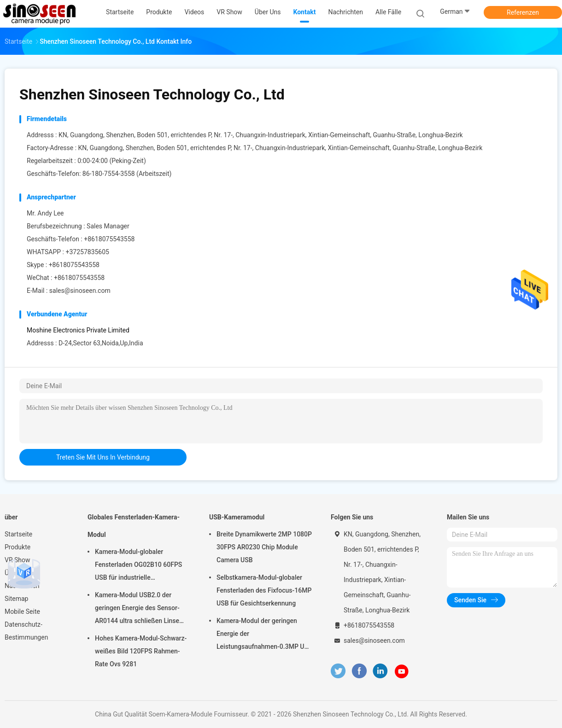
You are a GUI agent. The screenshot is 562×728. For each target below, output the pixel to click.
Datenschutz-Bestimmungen (26, 631)
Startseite (18, 534)
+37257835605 (87, 252)
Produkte (18, 547)
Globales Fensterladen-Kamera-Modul (134, 526)
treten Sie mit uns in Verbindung (103, 457)
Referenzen (523, 12)
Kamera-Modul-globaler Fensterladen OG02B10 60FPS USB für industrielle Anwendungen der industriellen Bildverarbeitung (140, 566)
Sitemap (16, 599)
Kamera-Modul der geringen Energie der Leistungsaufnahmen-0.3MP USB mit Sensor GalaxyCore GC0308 (264, 635)
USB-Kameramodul (237, 517)
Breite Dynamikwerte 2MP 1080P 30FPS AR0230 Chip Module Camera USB (264, 547)
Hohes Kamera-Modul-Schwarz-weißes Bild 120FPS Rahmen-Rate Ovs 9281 (141, 651)
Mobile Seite (22, 612)
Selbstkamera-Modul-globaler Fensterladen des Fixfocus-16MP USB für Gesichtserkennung (264, 590)
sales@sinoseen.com (80, 291)
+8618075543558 (74, 265)
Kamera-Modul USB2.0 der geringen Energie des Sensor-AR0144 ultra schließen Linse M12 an (137, 609)
